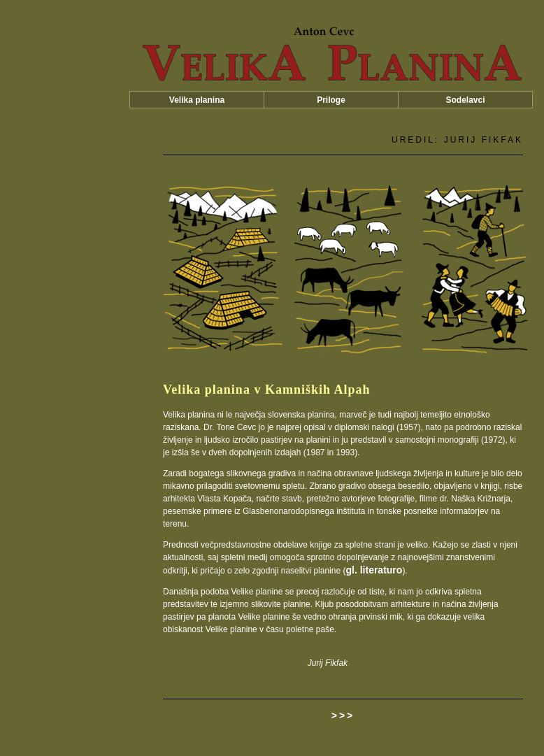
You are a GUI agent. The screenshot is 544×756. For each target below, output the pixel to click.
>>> (343, 715)
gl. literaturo (374, 570)
